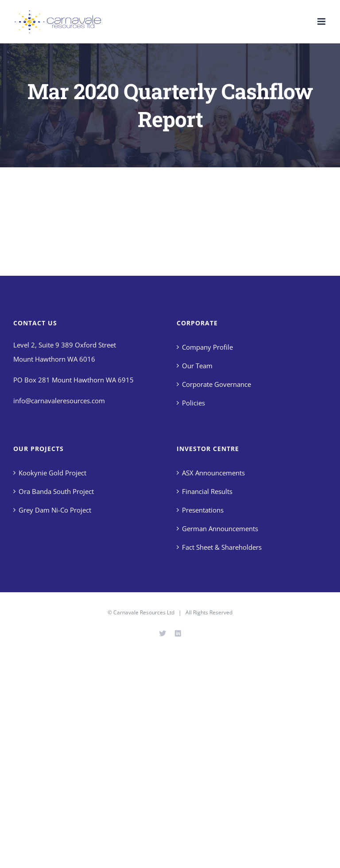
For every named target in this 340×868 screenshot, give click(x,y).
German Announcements (220, 529)
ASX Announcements (213, 473)
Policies (193, 403)
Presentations (203, 510)
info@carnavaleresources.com (59, 401)
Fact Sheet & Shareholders (222, 547)
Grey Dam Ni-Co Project (55, 510)
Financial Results (207, 491)
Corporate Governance (216, 384)
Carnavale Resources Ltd (144, 612)
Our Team (197, 366)
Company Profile (207, 347)
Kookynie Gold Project (52, 473)
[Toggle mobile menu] (322, 21)
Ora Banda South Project (56, 491)
